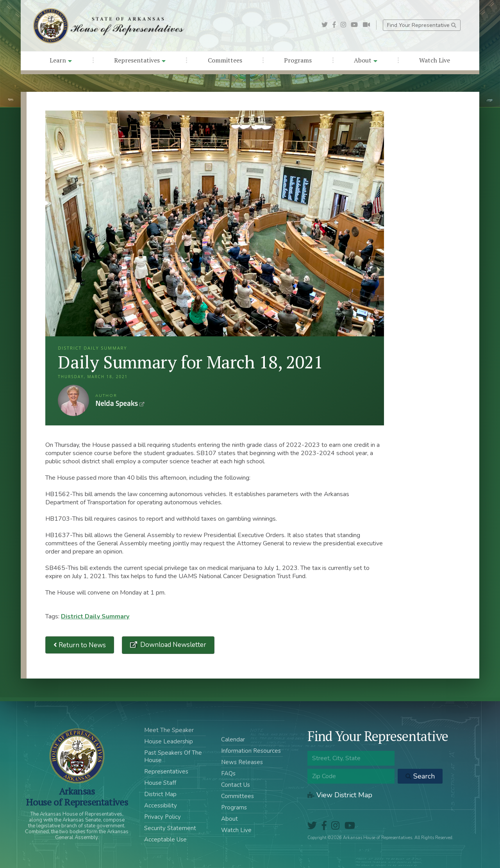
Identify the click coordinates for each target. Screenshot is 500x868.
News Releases (242, 762)
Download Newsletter (172, 645)
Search (420, 776)
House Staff (160, 783)
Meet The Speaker (169, 730)
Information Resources (251, 751)
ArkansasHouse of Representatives (77, 797)
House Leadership (169, 741)
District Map (160, 794)
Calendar (233, 739)
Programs (298, 60)
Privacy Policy (162, 817)
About (366, 60)
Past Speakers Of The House (173, 756)
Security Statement (170, 828)
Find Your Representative (422, 25)
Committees (225, 60)
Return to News (80, 645)
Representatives (140, 60)
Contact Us (236, 785)
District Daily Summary (95, 616)
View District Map (340, 795)
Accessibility (161, 805)
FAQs (228, 773)
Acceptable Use (165, 839)
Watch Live (435, 60)
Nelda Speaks (73, 400)
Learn (61, 60)
